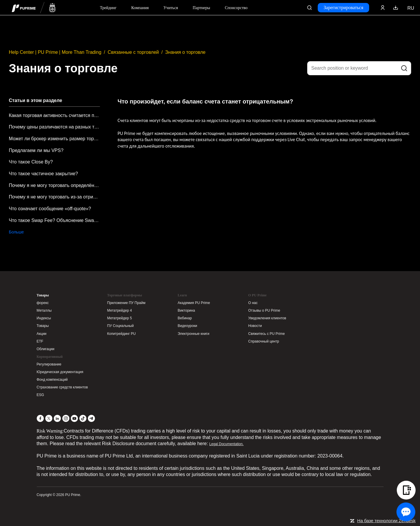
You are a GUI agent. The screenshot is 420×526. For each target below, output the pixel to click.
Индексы (44, 318)
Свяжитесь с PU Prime (267, 334)
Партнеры (201, 8)
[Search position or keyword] (359, 68)
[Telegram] (91, 418)
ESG (40, 395)
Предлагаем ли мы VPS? (36, 150)
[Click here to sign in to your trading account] (383, 8)
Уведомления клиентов (267, 318)
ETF (40, 341)
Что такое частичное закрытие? (43, 174)
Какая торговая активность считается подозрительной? (54, 115)
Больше (16, 232)
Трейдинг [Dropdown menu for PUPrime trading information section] (108, 8)
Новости (255, 326)
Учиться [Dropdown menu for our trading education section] (171, 8)
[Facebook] (40, 418)
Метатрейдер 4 (120, 310)
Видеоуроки (188, 326)
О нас (253, 303)
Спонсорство (236, 8)
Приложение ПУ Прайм (126, 303)
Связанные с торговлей (133, 52)
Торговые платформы (125, 295)
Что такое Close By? (31, 162)
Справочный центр (264, 341)
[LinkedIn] (57, 418)
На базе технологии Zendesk (386, 521)
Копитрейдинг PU (122, 334)
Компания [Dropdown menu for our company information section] (140, 8)
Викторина (186, 310)
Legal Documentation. (226, 444)
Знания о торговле (185, 52)
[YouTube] (74, 418)
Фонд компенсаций (52, 380)
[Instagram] (66, 418)
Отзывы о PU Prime (264, 310)
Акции (42, 334)
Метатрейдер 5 (120, 318)
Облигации (46, 349)
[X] (49, 418)
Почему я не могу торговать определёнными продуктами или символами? (54, 185)
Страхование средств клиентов (62, 387)
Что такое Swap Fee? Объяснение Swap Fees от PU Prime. (54, 220)
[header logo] (34, 7)
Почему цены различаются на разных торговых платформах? (54, 127)
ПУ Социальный (121, 326)
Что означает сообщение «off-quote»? (50, 209)
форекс (43, 303)
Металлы (44, 310)
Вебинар (185, 318)
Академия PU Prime (194, 303)
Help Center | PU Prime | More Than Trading (55, 52)
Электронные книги (194, 334)
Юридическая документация (60, 372)
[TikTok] (83, 418)
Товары (43, 295)
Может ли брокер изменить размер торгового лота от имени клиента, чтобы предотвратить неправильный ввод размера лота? (54, 139)
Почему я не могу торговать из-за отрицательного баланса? (54, 197)
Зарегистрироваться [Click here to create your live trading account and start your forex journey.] (343, 7)
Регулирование (49, 364)
